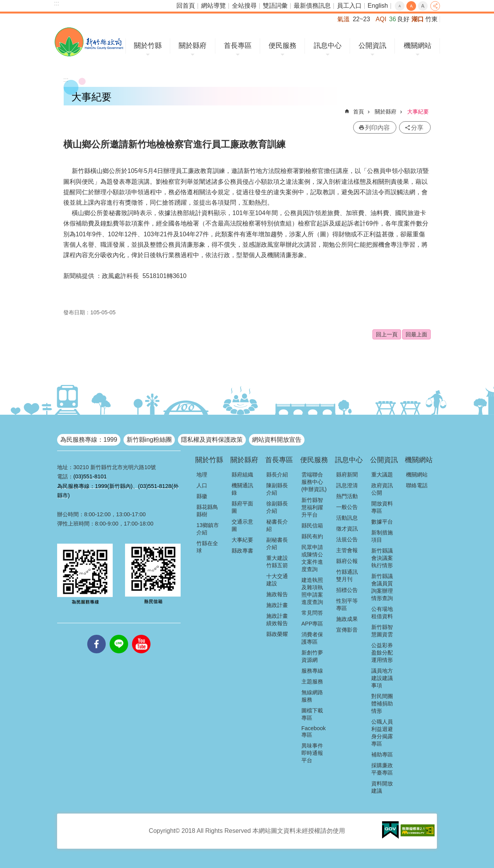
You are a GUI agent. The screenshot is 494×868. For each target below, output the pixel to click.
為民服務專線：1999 (89, 440)
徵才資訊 (347, 529)
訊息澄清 (347, 485)
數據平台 (382, 522)
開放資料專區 (382, 507)
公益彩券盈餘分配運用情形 (382, 653)
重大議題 (382, 475)
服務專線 (312, 671)
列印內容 (377, 128)
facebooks (96, 635)
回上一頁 (387, 334)
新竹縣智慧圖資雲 (382, 631)
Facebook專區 (314, 732)
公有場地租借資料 (382, 613)
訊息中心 (328, 46)
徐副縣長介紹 (277, 507)
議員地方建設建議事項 (382, 678)
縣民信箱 (312, 526)
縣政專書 (242, 551)
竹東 (431, 19)
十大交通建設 (277, 580)
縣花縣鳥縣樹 (207, 511)
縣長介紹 (277, 475)
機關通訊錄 (242, 489)
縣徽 (202, 496)
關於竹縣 (148, 46)
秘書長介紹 (277, 525)
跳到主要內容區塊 (4, 4)
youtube (141, 635)
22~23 (361, 19)
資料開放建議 (382, 787)
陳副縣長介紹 (277, 489)
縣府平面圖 (242, 507)
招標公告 (347, 590)
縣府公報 (347, 561)
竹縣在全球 (207, 547)
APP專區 (312, 624)
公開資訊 (372, 46)
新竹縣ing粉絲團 (149, 440)
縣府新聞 (347, 475)
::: (57, 3)
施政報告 (277, 594)
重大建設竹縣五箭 (277, 562)
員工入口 (349, 6)
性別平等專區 (347, 604)
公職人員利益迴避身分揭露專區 (382, 733)
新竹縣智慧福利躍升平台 (312, 507)
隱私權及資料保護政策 (212, 440)
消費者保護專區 (312, 638)
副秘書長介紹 (277, 543)
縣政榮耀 (277, 634)
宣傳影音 (347, 630)
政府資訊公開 (382, 489)
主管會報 (347, 550)
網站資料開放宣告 (277, 440)
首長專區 (238, 46)
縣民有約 (312, 536)
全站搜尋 (244, 6)
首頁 (359, 112)
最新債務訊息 (312, 6)
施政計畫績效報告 (277, 620)
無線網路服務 (312, 696)
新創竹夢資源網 (312, 656)
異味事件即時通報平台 (312, 753)
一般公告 (347, 507)
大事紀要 (418, 112)
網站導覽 (213, 6)
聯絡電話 (417, 485)
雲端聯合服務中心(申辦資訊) (314, 482)
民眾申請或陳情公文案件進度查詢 (312, 558)
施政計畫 (277, 605)
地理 (202, 475)
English (378, 6)
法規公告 (347, 539)
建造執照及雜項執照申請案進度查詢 (312, 591)
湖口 (418, 19)
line (119, 635)
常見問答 (312, 613)
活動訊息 (347, 518)
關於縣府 (193, 46)
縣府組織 (242, 475)
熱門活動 (347, 496)
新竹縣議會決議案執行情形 (382, 558)
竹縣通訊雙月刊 (347, 576)
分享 (435, 6)
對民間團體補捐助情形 (382, 704)
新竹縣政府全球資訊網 (89, 42)
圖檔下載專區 (312, 714)
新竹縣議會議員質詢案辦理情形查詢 (382, 587)
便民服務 (283, 46)
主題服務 (312, 682)
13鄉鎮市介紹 (208, 529)
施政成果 (347, 619)
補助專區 (382, 754)
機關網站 (418, 46)
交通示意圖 (242, 525)
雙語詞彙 (275, 6)
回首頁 (186, 6)
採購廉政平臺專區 (382, 769)
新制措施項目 (382, 536)
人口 (202, 485)
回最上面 (416, 334)
